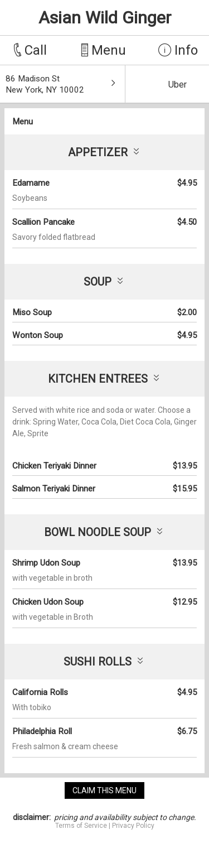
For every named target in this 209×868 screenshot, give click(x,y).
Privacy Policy (133, 826)
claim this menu (104, 790)
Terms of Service (81, 826)
